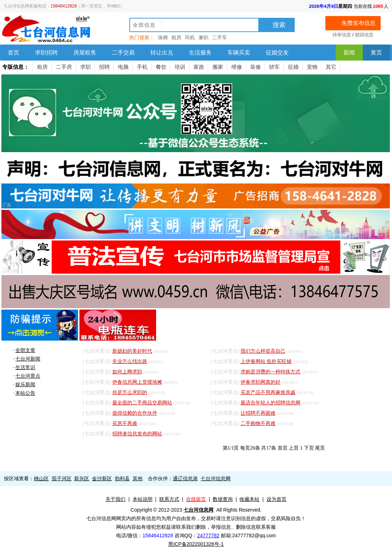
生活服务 (200, 53)
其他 (138, 478)
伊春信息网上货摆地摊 (137, 382)
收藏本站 (249, 499)
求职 (86, 67)
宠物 (312, 67)
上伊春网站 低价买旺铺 (266, 361)
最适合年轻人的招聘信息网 (270, 403)
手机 (142, 67)
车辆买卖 (239, 53)
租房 (176, 37)
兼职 (203, 37)
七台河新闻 (28, 359)
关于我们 (115, 499)
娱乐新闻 (25, 385)
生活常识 (25, 368)
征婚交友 (277, 53)
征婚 (293, 67)
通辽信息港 (185, 478)
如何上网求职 (127, 372)
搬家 (218, 67)
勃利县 (122, 478)
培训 (180, 67)
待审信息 (342, 35)
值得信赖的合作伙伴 (135, 413)
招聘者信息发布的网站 (137, 434)
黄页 (376, 53)
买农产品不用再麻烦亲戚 (268, 392)
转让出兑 (162, 53)
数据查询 (223, 499)
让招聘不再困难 (258, 413)
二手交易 (123, 53)
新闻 (349, 53)
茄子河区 (62, 478)
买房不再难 (125, 423)
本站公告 (25, 393)
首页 (14, 53)
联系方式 (169, 499)
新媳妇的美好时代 (132, 351)
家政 (199, 67)
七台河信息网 (216, 478)
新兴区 (82, 478)
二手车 (220, 37)
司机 (190, 37)
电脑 (123, 67)
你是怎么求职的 (130, 392)
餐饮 (161, 67)
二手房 (64, 67)
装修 (256, 67)
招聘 (104, 67)
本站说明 (143, 499)
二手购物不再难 (258, 423)
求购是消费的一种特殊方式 (270, 372)
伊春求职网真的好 (261, 382)
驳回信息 (364, 35)
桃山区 (41, 478)
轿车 (274, 67)
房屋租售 (85, 53)
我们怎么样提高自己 (263, 351)
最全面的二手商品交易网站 (142, 403)
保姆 (163, 37)
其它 (331, 67)
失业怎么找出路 (130, 361)
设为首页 (277, 499)
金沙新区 (102, 478)
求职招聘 (46, 53)
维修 (237, 67)
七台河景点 (28, 376)
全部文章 (25, 350)
